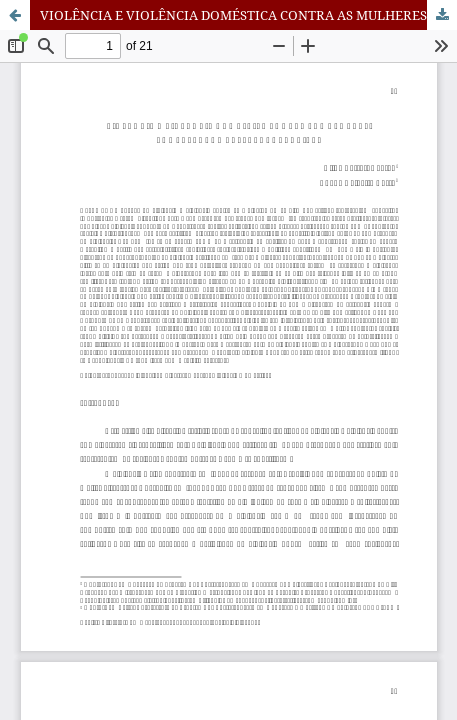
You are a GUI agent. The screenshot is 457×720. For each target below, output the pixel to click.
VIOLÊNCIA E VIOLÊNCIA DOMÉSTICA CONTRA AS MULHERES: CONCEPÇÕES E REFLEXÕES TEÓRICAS (248, 15)
